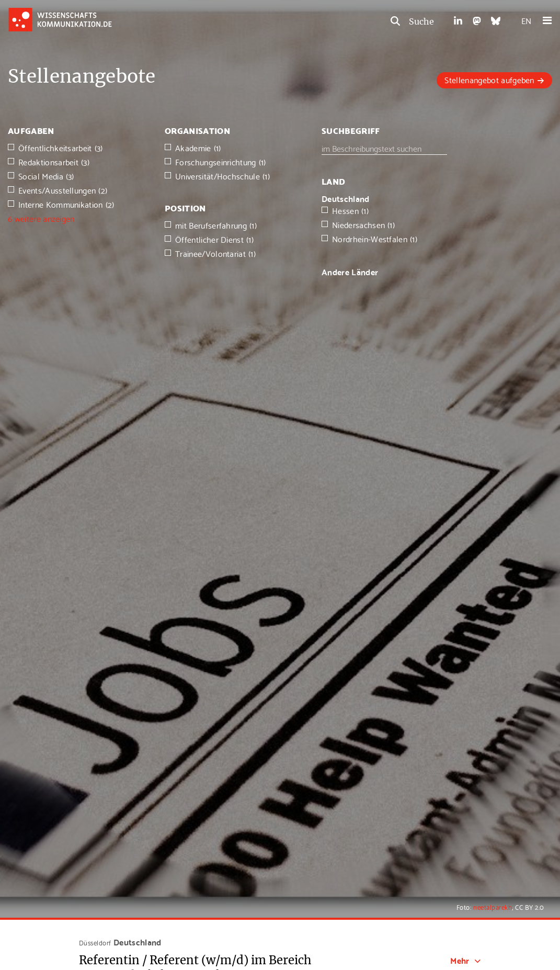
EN (526, 20)
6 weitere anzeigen (41, 218)
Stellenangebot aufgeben (489, 79)
